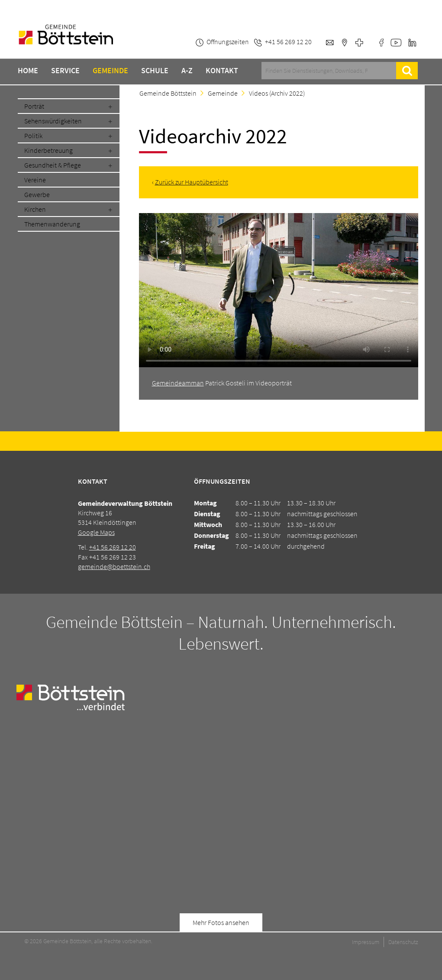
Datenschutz (403, 942)
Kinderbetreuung (48, 150)
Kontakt (222, 71)
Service (65, 71)
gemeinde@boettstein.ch (114, 566)
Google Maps (96, 532)
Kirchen (35, 209)
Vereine (35, 180)
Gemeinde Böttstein (168, 93)
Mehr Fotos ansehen (221, 922)
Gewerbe (37, 194)
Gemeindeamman (178, 383)
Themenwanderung (52, 224)
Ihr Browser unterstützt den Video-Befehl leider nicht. (279, 292)
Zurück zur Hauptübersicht (192, 182)
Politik (33, 136)
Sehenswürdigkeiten (53, 121)
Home (28, 71)
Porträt (34, 106)
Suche (407, 71)
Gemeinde (110, 71)
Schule (155, 71)
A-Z (187, 71)
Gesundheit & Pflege (53, 165)
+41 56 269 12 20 (113, 547)
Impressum (366, 942)
